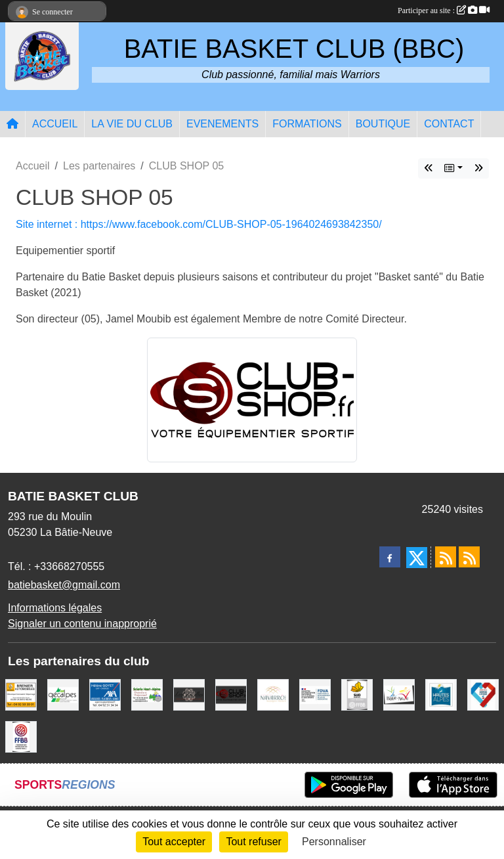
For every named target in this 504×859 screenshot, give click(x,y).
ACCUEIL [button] (55, 124)
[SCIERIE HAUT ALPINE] (147, 694)
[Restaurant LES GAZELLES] (189, 694)
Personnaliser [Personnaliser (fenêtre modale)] (334, 842)
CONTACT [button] (449, 124)
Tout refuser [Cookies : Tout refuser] (253, 842)
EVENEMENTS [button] (222, 124)
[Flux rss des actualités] (446, 557)
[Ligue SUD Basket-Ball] (357, 694)
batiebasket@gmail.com (64, 585)
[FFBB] (21, 736)
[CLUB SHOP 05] (231, 694)
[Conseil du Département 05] (441, 694)
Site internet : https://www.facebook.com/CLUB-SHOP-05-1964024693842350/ (199, 224)
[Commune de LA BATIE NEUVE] (399, 694)
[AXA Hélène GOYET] (105, 694)
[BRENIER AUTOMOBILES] (21, 694)
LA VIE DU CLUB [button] (132, 124)
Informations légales (55, 608)
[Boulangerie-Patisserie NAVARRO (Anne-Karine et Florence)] (273, 694)
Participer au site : (444, 11)
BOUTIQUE (383, 124)
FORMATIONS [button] (307, 124)
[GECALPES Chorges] (63, 694)
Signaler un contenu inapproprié (82, 624)
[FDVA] (315, 694)
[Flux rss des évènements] (469, 557)
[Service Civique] (483, 694)
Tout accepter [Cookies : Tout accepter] (174, 842)
